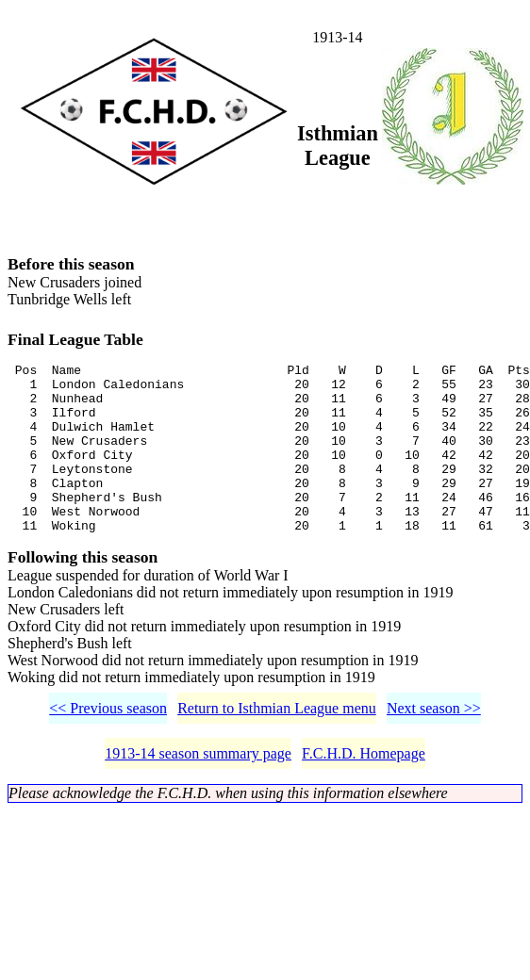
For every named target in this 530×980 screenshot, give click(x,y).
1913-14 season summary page (198, 793)
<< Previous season (108, 748)
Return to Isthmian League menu (277, 748)
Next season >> (434, 748)
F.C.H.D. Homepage (364, 793)
